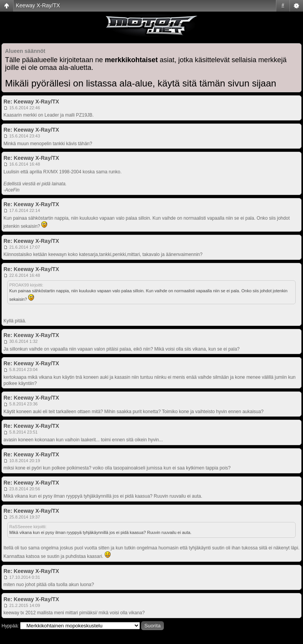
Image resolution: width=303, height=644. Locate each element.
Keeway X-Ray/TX (38, 5)
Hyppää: (10, 626)
